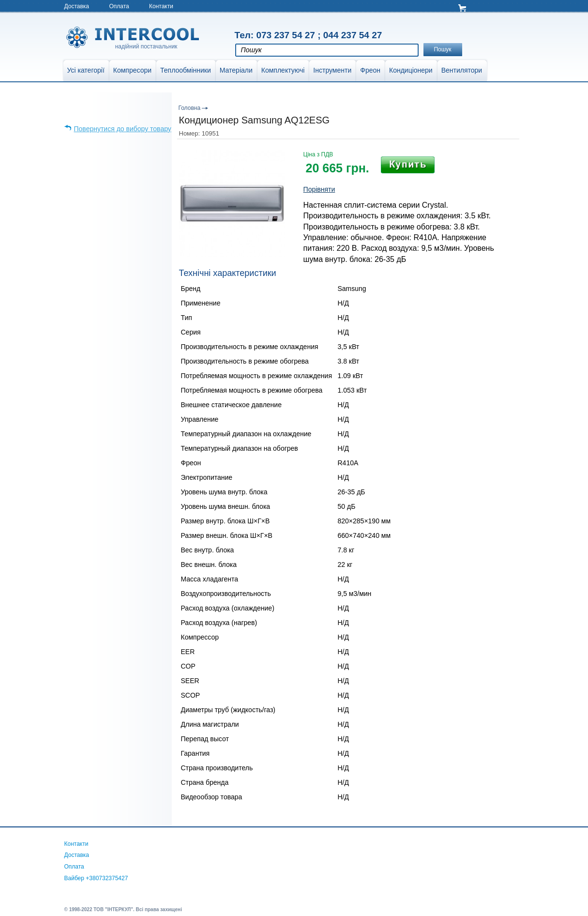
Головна (190, 108)
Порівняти (319, 189)
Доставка (77, 6)
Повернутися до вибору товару (123, 129)
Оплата (119, 6)
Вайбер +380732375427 (96, 878)
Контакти (161, 6)
